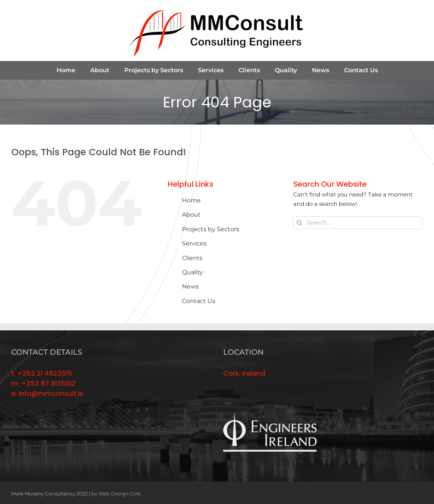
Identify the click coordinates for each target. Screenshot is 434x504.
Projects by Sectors (211, 229)
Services (194, 243)
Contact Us (199, 301)
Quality (192, 272)
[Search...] (358, 223)
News (190, 286)
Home (191, 200)
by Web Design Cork (116, 494)
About (191, 215)
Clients (192, 258)
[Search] (300, 223)
